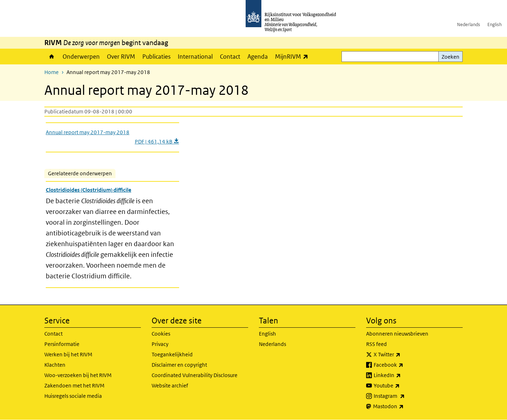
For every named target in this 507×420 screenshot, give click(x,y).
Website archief (170, 385)
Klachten (55, 365)
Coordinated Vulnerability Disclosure (195, 375)
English (494, 25)
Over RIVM (121, 57)
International (195, 57)
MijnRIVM (293, 56)
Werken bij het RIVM (68, 354)
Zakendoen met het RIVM (74, 385)
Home (52, 57)
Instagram (405, 396)
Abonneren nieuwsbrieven (397, 334)
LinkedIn (403, 375)
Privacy (160, 344)
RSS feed (376, 344)
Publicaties (156, 57)
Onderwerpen (81, 57)
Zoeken (451, 57)
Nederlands (469, 25)
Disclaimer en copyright (179, 365)
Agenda (258, 57)
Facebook (404, 365)
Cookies (161, 334)
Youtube (402, 386)
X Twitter (403, 355)
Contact (230, 57)
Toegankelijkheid (172, 354)
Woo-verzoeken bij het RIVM (78, 375)
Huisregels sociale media (73, 396)
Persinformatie (62, 344)
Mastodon (404, 406)
